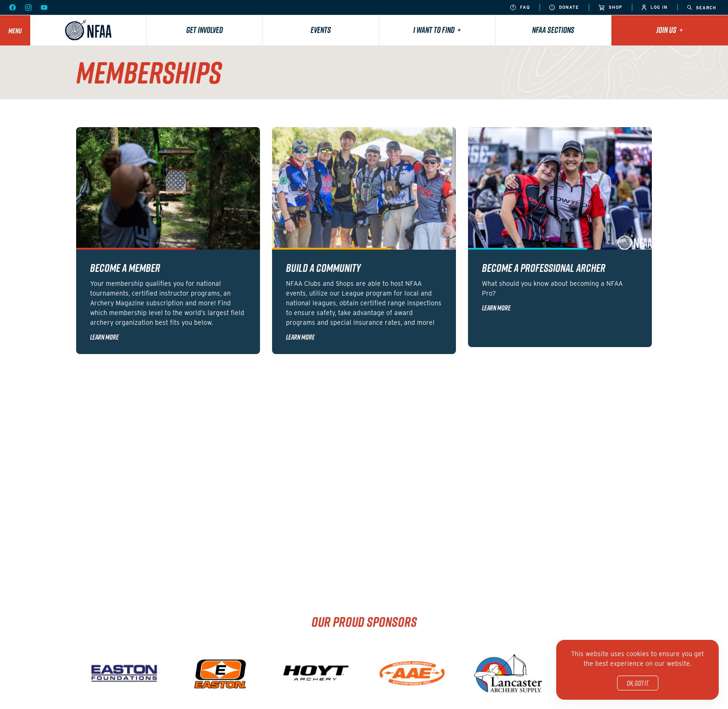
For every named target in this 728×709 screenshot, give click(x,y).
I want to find (437, 30)
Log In (655, 8)
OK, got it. (638, 683)
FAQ (520, 8)
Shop (610, 8)
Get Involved (205, 30)
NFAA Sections (553, 30)
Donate (564, 8)
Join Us (669, 30)
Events (321, 30)
